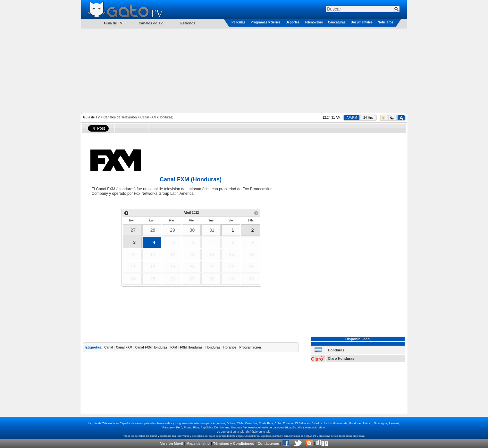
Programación (250, 347)
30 (192, 230)
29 (172, 230)
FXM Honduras (191, 347)
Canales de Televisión (120, 117)
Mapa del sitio (198, 444)
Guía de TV (91, 117)
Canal (109, 347)
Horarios (230, 347)
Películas (238, 22)
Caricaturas (337, 22)
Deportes (293, 22)
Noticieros (386, 22)
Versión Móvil (171, 444)
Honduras (213, 347)
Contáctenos (268, 444)
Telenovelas (314, 22)
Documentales (362, 22)
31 (212, 230)
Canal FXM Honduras (151, 347)
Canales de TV (151, 23)
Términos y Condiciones (234, 444)
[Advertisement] (244, 70)
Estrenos (188, 23)
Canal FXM (124, 347)
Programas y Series (265, 22)
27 (133, 230)
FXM (174, 347)
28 (153, 230)
